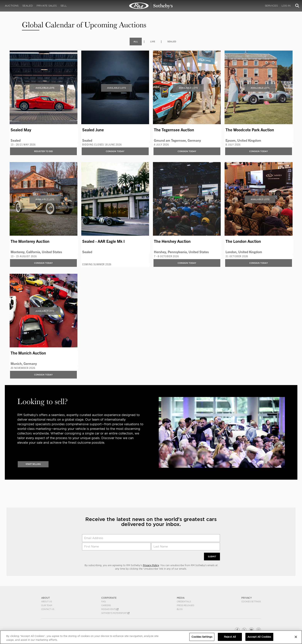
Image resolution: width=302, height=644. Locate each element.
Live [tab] (152, 41)
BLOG (180, 609)
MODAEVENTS (110, 609)
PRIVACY (247, 598)
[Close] (296, 637)
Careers (106, 605)
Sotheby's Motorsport (115, 613)
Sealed (28, 6)
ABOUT (46, 598)
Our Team (47, 605)
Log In (286, 6)
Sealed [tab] (172, 41)
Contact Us (48, 609)
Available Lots (45, 88)
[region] (151, 637)
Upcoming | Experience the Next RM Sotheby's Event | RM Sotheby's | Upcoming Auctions (151, 6)
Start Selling (33, 464)
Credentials (184, 602)
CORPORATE (109, 598)
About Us (47, 602)
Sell (64, 6)
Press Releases (185, 605)
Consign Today (115, 151)
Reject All (230, 637)
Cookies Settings (251, 602)
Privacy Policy (151, 565)
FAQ (104, 602)
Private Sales (47, 6)
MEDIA (181, 598)
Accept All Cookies (259, 637)
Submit (211, 556)
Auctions (12, 6)
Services (271, 6)
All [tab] (135, 41)
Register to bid (43, 151)
